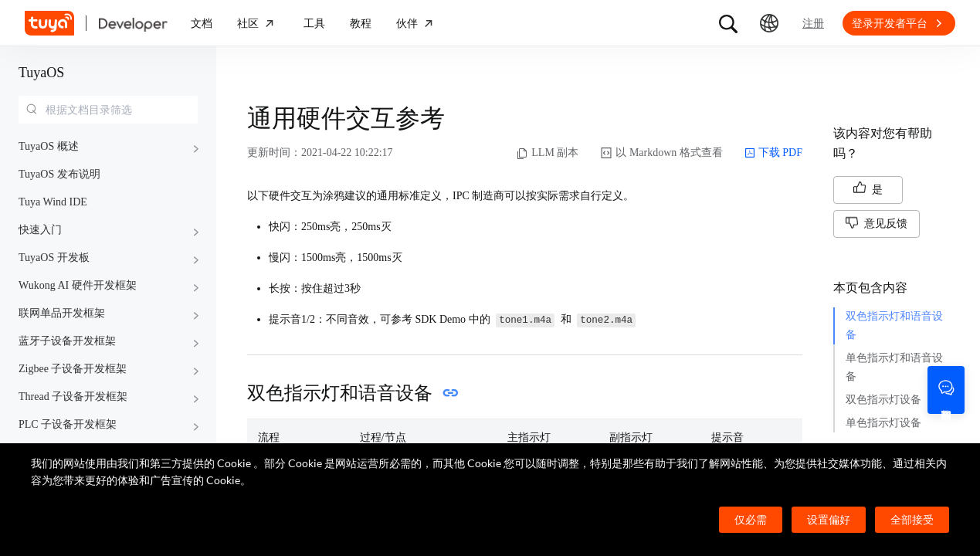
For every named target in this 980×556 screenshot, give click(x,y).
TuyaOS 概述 (49, 146)
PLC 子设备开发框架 (68, 424)
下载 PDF (773, 153)
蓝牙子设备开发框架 (67, 341)
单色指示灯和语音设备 (894, 367)
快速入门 (40, 230)
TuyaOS (41, 73)
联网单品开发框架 (62, 313)
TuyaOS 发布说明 (59, 174)
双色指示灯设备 (883, 400)
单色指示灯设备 (883, 423)
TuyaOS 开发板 (54, 258)
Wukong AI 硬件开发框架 (78, 285)
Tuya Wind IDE (53, 202)
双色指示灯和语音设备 (894, 325)
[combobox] (108, 110)
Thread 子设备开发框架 (73, 397)
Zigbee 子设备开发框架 (73, 369)
